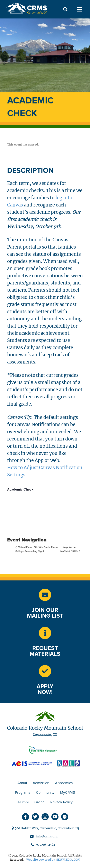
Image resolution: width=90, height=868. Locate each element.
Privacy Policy (61, 802)
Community (45, 792)
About (22, 783)
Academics (64, 783)
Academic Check (20, 489)
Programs (23, 792)
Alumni (23, 802)
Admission (41, 783)
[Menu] (79, 9)
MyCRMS (68, 792)
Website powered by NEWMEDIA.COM (53, 860)
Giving (39, 802)
